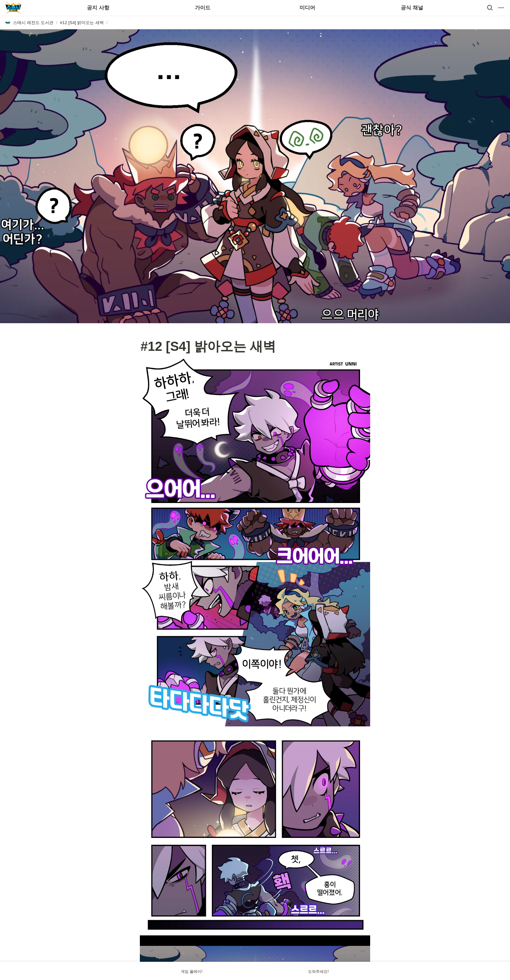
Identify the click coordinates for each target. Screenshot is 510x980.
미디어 (307, 8)
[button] (490, 8)
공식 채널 (412, 8)
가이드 (203, 8)
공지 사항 (98, 8)
